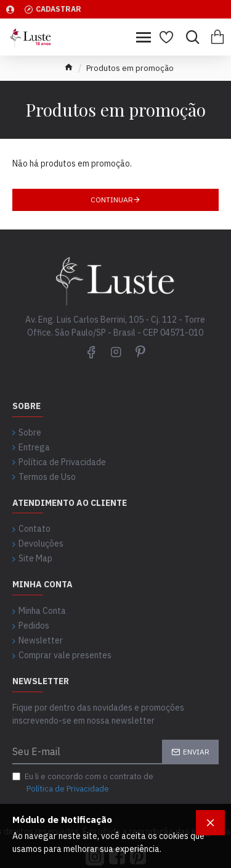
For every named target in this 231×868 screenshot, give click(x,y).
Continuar (112, 200)
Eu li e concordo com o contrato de (83, 783)
